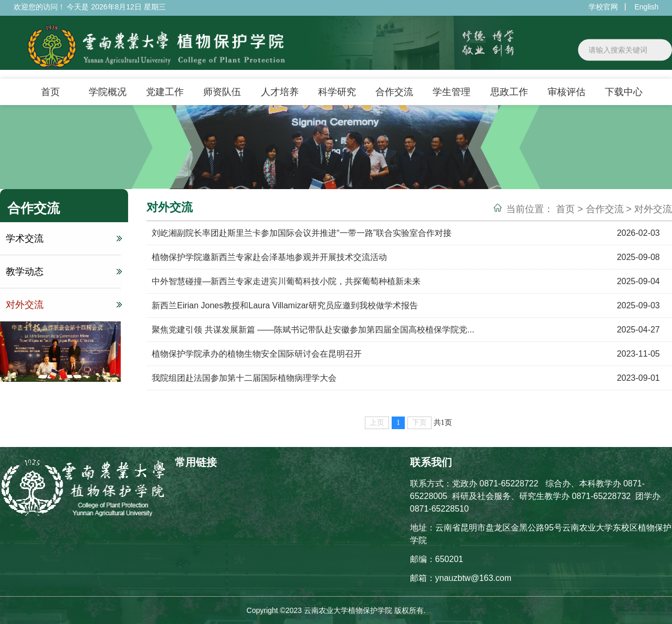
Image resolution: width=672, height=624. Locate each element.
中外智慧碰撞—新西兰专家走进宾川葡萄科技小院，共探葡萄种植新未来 (286, 281)
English (646, 7)
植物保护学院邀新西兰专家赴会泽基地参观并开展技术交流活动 (269, 257)
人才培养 (280, 92)
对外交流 (62, 305)
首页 (50, 92)
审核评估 (566, 92)
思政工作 (509, 92)
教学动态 (62, 272)
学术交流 (62, 238)
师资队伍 (222, 92)
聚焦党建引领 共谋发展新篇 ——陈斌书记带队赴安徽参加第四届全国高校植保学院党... (313, 330)
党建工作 (165, 92)
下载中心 (624, 92)
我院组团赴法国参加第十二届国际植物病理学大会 (244, 378)
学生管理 (451, 92)
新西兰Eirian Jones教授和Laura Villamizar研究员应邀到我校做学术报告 (285, 305)
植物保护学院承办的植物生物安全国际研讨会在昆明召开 (257, 354)
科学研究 (337, 92)
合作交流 (394, 92)
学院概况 (108, 92)
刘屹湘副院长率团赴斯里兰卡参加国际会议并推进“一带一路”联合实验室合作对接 (302, 233)
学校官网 (603, 7)
